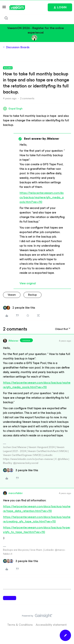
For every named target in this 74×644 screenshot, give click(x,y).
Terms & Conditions (20, 625)
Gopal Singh (15, 109)
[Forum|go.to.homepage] (17, 8)
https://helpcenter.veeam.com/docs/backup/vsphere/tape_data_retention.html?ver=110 (37, 509)
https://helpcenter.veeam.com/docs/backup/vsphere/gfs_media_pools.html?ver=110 (42, 197)
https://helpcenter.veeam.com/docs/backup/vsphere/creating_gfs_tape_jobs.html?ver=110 (37, 519)
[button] (4, 8)
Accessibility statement (51, 625)
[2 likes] (19, 308)
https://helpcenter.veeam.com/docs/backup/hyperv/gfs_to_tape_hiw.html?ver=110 (37, 530)
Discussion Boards (18, 47)
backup (32, 295)
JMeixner (13, 341)
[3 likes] (21, 470)
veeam (12, 295)
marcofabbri (15, 493)
